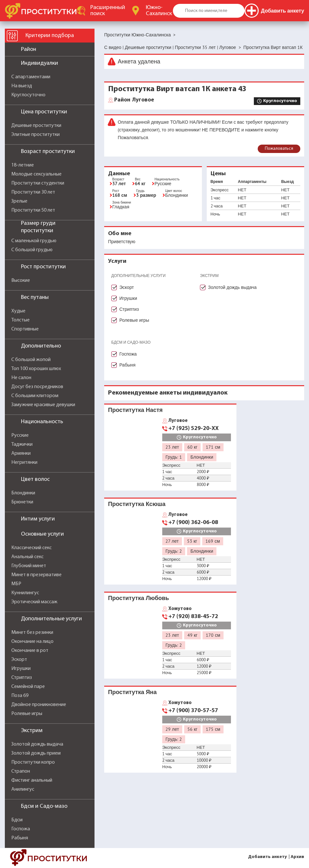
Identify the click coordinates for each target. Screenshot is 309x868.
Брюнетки (22, 502)
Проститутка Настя (135, 410)
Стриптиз (22, 678)
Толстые (20, 320)
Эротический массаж (34, 602)
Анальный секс (27, 557)
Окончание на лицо (32, 642)
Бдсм (17, 820)
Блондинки (23, 493)
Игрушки (21, 669)
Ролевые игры (27, 714)
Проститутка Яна (132, 692)
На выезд (22, 86)
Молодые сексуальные (36, 174)
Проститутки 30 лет (33, 192)
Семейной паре (28, 687)
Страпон (21, 771)
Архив (297, 857)
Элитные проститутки (35, 135)
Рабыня (20, 838)
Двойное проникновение (39, 705)
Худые (18, 311)
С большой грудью (32, 250)
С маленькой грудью (34, 241)
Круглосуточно (28, 95)
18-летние (23, 165)
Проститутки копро (33, 762)
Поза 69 (20, 696)
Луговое (134, 100)
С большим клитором (35, 396)
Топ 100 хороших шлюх (36, 369)
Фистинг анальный (32, 780)
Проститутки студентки (38, 183)
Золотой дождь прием (36, 753)
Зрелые (19, 201)
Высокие (21, 281)
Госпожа (21, 829)
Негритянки (24, 463)
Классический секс (31, 548)
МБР (16, 584)
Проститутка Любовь (139, 598)
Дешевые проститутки (36, 126)
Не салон (21, 378)
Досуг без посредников (37, 387)
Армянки (21, 453)
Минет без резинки (32, 633)
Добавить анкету (267, 857)
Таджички (22, 444)
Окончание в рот (30, 651)
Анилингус (23, 789)
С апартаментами (31, 77)
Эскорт (19, 660)
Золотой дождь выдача (37, 744)
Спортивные (25, 329)
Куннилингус (25, 593)
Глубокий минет (29, 566)
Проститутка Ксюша (137, 504)
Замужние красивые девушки (43, 405)
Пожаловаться (279, 149)
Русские (20, 435)
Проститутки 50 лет (33, 210)
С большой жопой (31, 360)
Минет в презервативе (36, 575)
